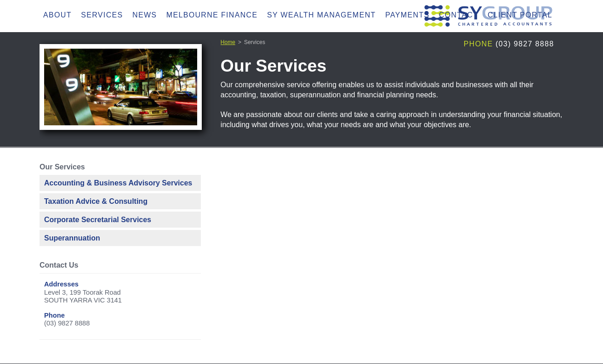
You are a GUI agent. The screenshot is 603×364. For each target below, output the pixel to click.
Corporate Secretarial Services (98, 220)
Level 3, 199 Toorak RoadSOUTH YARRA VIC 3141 (83, 297)
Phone (478, 44)
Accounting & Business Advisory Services (118, 183)
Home (228, 42)
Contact (458, 15)
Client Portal (520, 15)
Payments (407, 15)
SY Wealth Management (321, 15)
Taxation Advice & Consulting (96, 201)
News (145, 15)
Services (102, 15)
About (57, 15)
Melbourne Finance (212, 15)
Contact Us (59, 265)
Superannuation (72, 238)
